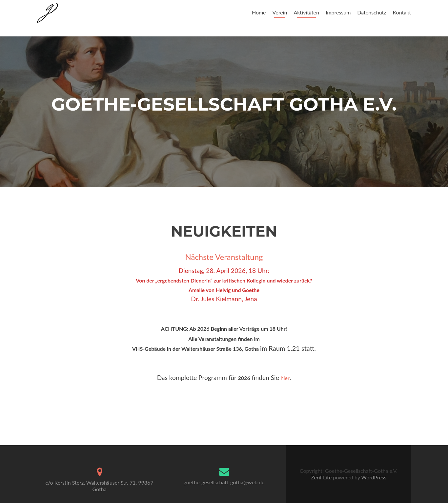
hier (285, 378)
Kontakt (402, 12)
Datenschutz (372, 12)
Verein (280, 12)
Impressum (338, 12)
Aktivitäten (306, 12)
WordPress (373, 477)
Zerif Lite (322, 477)
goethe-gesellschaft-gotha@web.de (224, 482)
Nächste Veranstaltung (224, 257)
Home (259, 12)
